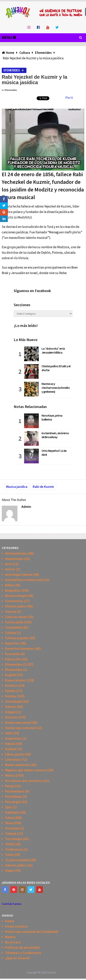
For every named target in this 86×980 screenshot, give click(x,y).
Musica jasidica (17, 487)
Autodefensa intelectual (24, 580)
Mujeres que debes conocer (26, 770)
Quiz (8, 807)
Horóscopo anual (18, 722)
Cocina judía (14, 622)
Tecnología (14, 839)
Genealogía (14, 701)
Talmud (11, 833)
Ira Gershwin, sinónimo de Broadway (55, 435)
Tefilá (10, 844)
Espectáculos (15, 680)
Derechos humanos (20, 648)
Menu (7, 38)
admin (26, 507)
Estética (11, 685)
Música (10, 775)
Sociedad (12, 828)
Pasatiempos (15, 791)
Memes (10, 937)
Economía (12, 654)
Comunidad (14, 627)
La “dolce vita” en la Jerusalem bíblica (53, 350)
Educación (13, 659)
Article (10, 569)
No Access (13, 942)
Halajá (10, 712)
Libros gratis (14, 754)
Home (10, 921)
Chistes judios (16, 606)
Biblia (9, 585)
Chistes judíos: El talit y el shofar (56, 368)
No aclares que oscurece (24, 781)
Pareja (10, 786)
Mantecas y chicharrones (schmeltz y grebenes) (56, 388)
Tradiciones (14, 849)
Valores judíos (15, 865)
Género (11, 707)
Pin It (69, 98)
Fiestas (11, 696)
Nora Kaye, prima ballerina (52, 417)
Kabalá (10, 744)
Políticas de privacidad (22, 947)
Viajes (10, 870)
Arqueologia (14, 559)
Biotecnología (16, 596)
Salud (9, 818)
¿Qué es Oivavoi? (18, 958)
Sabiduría (12, 812)
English (11, 675)
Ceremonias (14, 601)
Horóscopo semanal (20, 728)
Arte (8, 564)
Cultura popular (17, 638)
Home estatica (16, 926)
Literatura (13, 759)
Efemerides (12, 70)
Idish (9, 733)
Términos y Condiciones (23, 953)
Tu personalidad (17, 860)
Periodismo (14, 796)
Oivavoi (52, 972)
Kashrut (11, 749)
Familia (10, 691)
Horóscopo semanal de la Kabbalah (32, 932)
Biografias (13, 590)
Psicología (13, 802)
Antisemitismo (16, 553)
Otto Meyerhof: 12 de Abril (54, 453)
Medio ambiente (17, 765)
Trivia (9, 855)
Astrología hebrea (19, 574)
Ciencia (11, 611)
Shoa (9, 823)
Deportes (12, 643)
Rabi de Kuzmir (43, 487)
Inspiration (13, 738)
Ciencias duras (16, 617)
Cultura (11, 633)
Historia (11, 717)
